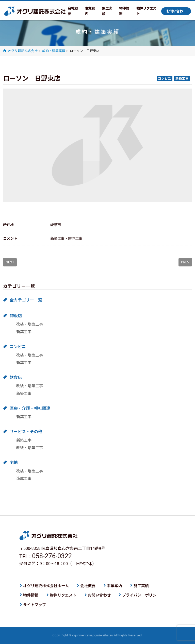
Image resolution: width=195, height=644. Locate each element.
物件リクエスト (146, 11)
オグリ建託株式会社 (35, 11)
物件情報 (124, 11)
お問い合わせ (175, 12)
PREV (185, 262)
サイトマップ (35, 605)
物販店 (16, 316)
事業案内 (90, 11)
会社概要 (73, 11)
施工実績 (107, 11)
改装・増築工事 (30, 324)
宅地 (14, 463)
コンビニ (18, 347)
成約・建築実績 (54, 51)
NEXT (10, 262)
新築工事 (24, 332)
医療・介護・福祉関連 (30, 408)
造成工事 (24, 479)
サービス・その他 (26, 432)
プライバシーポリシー (141, 595)
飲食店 (16, 377)
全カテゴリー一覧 (26, 300)
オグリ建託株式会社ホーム (46, 586)
